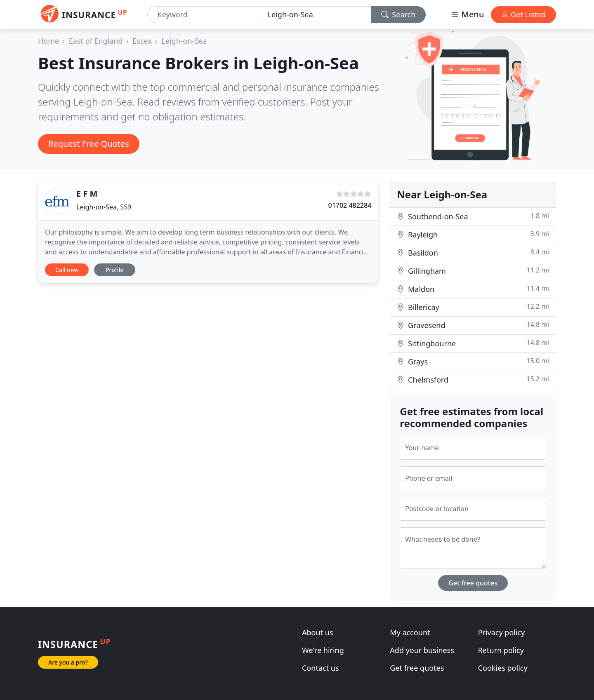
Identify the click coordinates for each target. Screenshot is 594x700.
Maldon (473, 289)
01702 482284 (350, 205)
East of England (96, 41)
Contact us (321, 668)
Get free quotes (473, 583)
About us (318, 632)
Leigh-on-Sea (184, 41)
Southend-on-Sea (473, 216)
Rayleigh (473, 234)
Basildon (473, 253)
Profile (114, 270)
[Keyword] (204, 15)
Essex (142, 41)
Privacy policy (502, 632)
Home (48, 41)
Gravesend (473, 325)
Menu (467, 14)
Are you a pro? (68, 662)
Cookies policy (503, 668)
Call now (67, 270)
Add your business (422, 650)
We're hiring (323, 650)
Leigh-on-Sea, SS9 (104, 207)
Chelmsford (473, 379)
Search (398, 14)
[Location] (316, 15)
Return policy (501, 650)
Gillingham (473, 271)
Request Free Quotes (89, 144)
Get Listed (523, 14)
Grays (473, 361)
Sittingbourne (473, 343)
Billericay (473, 307)
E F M (87, 194)
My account (410, 632)
